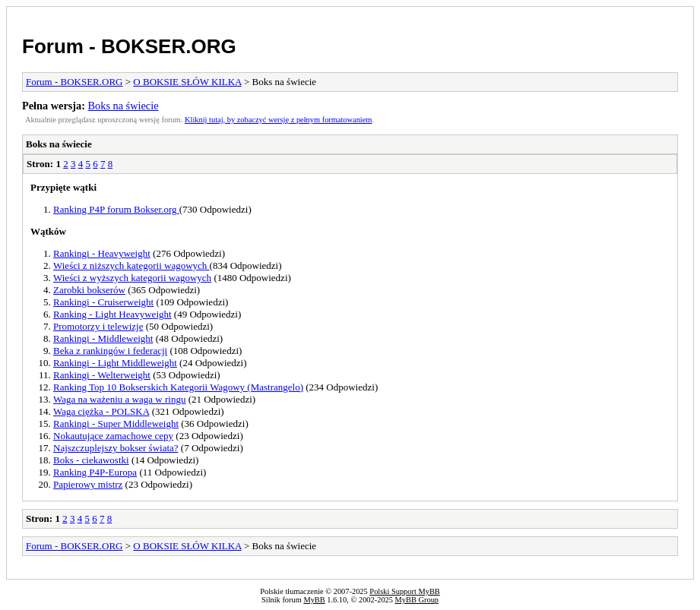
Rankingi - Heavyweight (102, 253)
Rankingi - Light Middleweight (115, 363)
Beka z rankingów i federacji (110, 351)
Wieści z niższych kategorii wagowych (131, 265)
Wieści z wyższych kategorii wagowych (132, 278)
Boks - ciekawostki (91, 460)
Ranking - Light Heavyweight (112, 314)
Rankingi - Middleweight (103, 338)
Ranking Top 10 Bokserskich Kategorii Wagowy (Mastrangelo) (178, 387)
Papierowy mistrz (88, 484)
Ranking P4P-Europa (95, 472)
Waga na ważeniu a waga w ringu (119, 399)
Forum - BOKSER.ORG (129, 46)
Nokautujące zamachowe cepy (113, 436)
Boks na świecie (124, 106)
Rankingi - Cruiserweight (103, 302)
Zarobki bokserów (89, 290)
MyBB (314, 600)
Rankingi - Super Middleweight (116, 424)
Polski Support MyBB (404, 591)
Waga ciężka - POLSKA (101, 411)
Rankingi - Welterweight (102, 375)
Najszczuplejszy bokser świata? (116, 448)
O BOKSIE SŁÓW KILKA (187, 82)
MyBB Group (417, 600)
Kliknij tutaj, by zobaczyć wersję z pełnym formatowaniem (278, 120)
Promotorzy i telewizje (98, 326)
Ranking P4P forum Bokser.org (116, 209)
